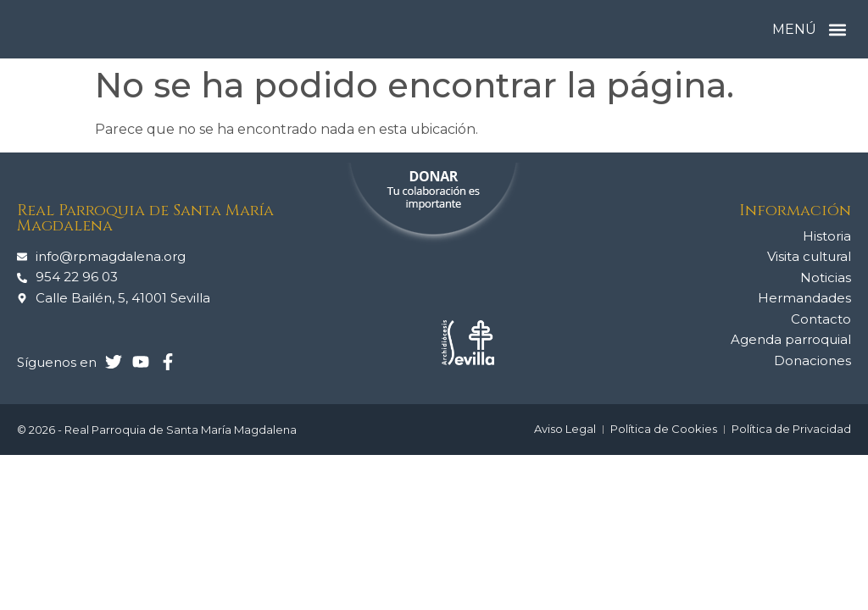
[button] (837, 29)
